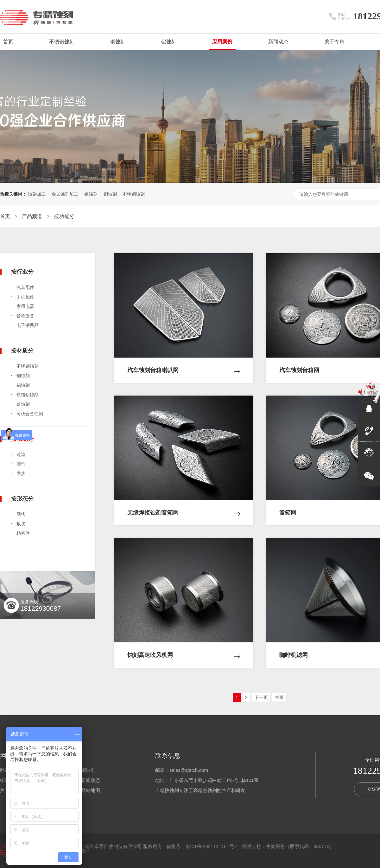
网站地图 (91, 790)
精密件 (23, 533)
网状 (21, 514)
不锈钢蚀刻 (62, 42)
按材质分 (22, 350)
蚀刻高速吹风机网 (184, 650)
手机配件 (25, 297)
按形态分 (22, 499)
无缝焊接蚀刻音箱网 (184, 508)
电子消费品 (28, 325)
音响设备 (25, 316)
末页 (279, 697)
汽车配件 (25, 287)
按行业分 (22, 272)
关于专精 (334, 42)
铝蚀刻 (169, 42)
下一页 (261, 697)
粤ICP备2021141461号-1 (212, 846)
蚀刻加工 (37, 194)
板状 (21, 524)
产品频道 (33, 216)
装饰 (21, 464)
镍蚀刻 (23, 404)
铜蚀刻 (118, 42)
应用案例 (222, 42)
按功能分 (64, 216)
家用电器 (25, 306)
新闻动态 (278, 42)
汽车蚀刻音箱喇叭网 (184, 365)
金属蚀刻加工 (65, 194)
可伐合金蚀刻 (30, 414)
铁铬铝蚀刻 (28, 395)
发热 (21, 473)
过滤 (21, 454)
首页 (8, 42)
